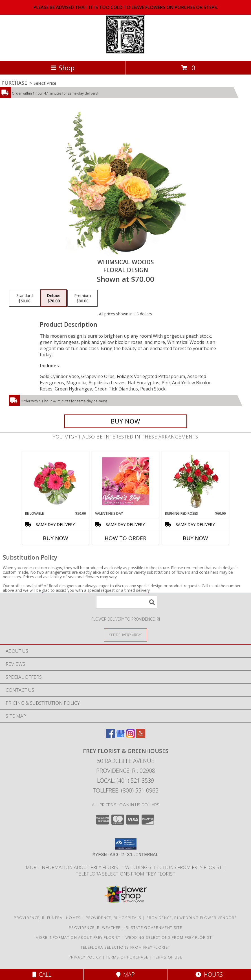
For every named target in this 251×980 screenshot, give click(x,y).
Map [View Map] (125, 974)
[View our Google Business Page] (120, 736)
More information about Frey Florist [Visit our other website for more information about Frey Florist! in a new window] (74, 867)
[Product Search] (127, 602)
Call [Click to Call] (42, 974)
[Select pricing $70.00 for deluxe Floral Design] (54, 298)
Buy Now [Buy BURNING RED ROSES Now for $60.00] (195, 538)
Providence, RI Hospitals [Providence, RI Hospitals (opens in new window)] (114, 918)
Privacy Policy (85, 957)
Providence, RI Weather (95, 927)
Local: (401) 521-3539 (125, 781)
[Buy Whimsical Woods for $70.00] (126, 421)
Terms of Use (168, 957)
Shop (63, 68)
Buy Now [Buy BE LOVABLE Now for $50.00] (56, 538)
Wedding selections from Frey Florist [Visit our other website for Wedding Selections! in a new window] (174, 867)
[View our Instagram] (131, 736)
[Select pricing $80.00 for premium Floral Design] (82, 298)
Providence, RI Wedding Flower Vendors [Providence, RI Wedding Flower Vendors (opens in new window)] (192, 918)
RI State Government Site (154, 927)
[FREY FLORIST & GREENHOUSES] (125, 53)
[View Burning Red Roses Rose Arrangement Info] (196, 481)
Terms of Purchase (127, 957)
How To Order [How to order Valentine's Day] (125, 538)
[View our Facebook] (110, 736)
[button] (126, 844)
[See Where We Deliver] (125, 635)
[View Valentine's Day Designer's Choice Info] (126, 481)
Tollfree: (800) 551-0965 (126, 790)
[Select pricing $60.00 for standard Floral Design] (25, 298)
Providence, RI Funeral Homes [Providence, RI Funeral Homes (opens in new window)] (47, 918)
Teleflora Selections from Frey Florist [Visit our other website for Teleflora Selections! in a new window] (125, 874)
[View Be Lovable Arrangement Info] (56, 481)
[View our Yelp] (141, 736)
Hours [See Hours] (209, 974)
